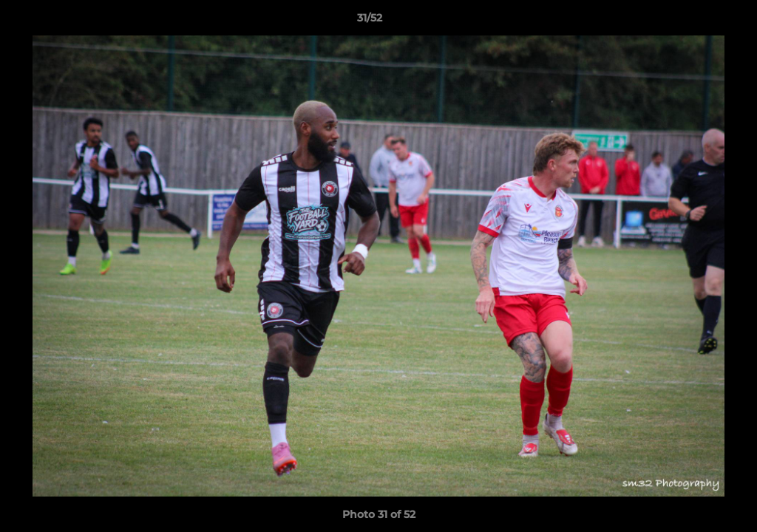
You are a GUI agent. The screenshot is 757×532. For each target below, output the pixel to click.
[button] (695, 21)
